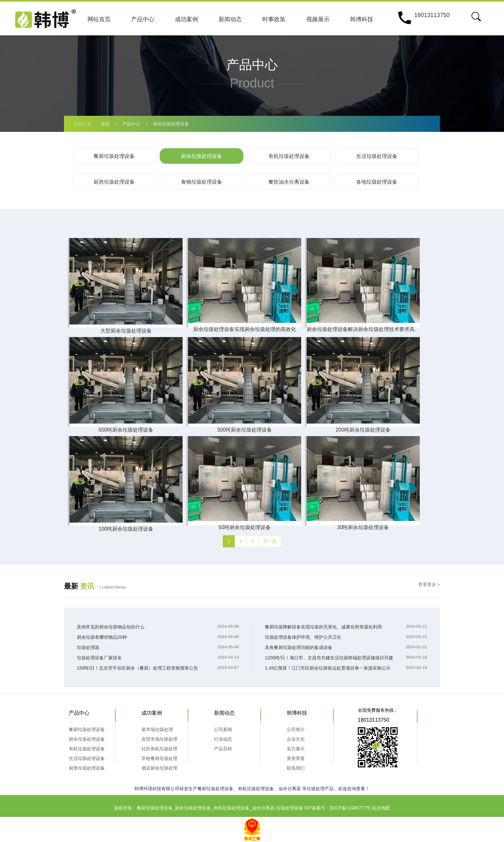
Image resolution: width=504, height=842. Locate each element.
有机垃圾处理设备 (289, 156)
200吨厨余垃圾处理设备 (361, 430)
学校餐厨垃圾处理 (159, 758)
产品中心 (143, 19)
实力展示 (296, 749)
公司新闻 (223, 729)
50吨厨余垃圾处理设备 (243, 527)
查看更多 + (429, 584)
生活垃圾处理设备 (377, 156)
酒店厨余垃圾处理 (159, 768)
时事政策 (274, 19)
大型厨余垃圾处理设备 (125, 331)
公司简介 (296, 729)
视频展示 (318, 19)
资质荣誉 (296, 758)
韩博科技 (362, 19)
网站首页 (99, 19)
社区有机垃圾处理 (159, 749)
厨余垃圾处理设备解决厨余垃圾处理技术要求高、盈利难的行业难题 (361, 331)
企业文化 (296, 739)
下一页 (270, 541)
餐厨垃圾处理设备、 (218, 789)
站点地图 (381, 808)
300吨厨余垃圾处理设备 (243, 430)
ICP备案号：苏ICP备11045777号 (338, 808)
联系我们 (296, 768)
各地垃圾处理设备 (377, 182)
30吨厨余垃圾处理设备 (361, 527)
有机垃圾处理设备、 (258, 789)
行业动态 (223, 739)
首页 (105, 124)
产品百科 (223, 749)
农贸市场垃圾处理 (159, 739)
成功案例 (186, 19)
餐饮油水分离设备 (289, 182)
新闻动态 (230, 19)
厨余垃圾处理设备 (171, 124)
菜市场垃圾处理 (157, 729)
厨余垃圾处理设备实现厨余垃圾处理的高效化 (243, 329)
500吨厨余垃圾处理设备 (126, 430)
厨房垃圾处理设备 (114, 182)
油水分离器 (290, 789)
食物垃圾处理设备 (202, 182)
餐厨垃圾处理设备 (114, 156)
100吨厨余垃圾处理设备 (126, 529)
